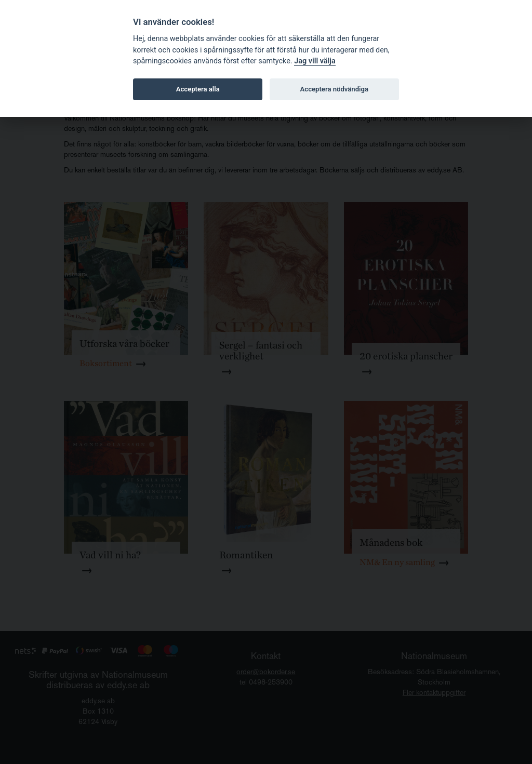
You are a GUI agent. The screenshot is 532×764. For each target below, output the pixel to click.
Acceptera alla (198, 89)
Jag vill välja (315, 61)
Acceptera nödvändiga (334, 89)
